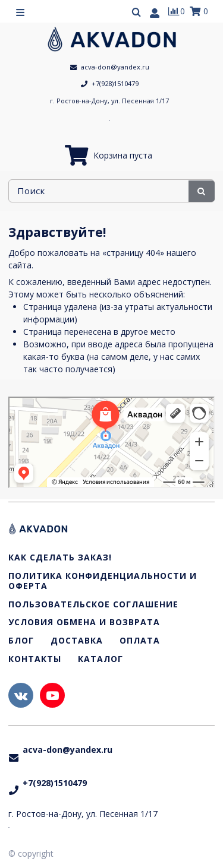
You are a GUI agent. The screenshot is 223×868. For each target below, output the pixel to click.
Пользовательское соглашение (93, 605)
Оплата (140, 641)
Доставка (77, 641)
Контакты (35, 659)
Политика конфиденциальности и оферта (103, 581)
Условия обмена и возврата (84, 623)
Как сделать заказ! (60, 558)
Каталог (100, 659)
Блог (21, 641)
